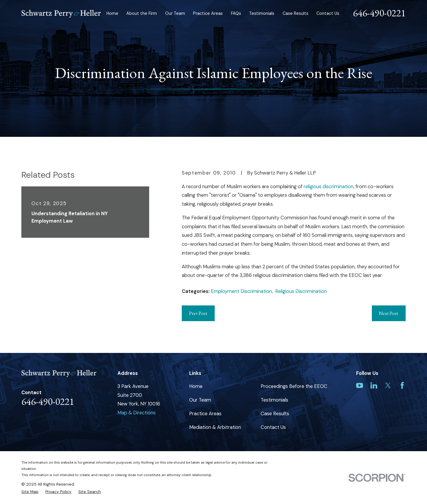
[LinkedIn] (374, 385)
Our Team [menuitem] (175, 13)
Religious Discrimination (301, 291)
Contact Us (273, 427)
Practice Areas (205, 414)
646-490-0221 (379, 13)
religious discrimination (329, 187)
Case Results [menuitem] (295, 13)
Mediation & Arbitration (215, 427)
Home (196, 386)
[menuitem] (30, 492)
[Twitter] (388, 385)
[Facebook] (402, 385)
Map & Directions (137, 413)
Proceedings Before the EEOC (294, 386)
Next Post (389, 313)
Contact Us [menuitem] (328, 13)
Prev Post (198, 313)
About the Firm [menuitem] (142, 13)
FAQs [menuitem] (236, 13)
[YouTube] (360, 385)
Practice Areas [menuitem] (208, 13)
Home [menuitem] (112, 13)
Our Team (200, 400)
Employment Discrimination (241, 291)
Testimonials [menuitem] (262, 13)
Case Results (275, 414)
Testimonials (274, 400)
